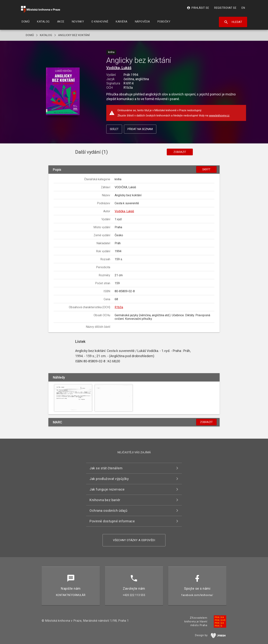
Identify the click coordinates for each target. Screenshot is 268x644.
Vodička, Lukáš (119, 68)
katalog (46, 35)
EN (243, 8)
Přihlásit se (198, 8)
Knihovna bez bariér (105, 500)
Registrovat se (225, 8)
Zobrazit (180, 152)
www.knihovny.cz (219, 116)
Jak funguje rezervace (107, 489)
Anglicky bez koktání (74, 35)
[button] (63, 92)
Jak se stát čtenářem (106, 468)
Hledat (233, 22)
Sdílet (114, 129)
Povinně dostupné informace (112, 521)
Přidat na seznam (140, 129)
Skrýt (206, 169)
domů (30, 35)
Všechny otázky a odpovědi (134, 540)
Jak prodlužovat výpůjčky (109, 479)
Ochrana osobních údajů (108, 511)
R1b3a (119, 307)
